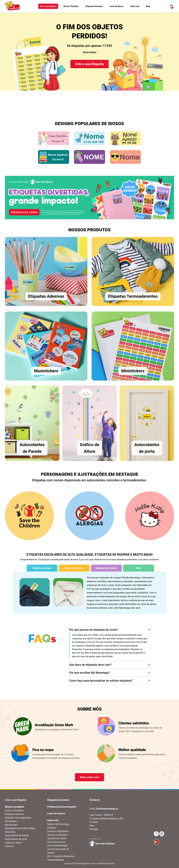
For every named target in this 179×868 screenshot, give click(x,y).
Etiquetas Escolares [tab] (74, 568)
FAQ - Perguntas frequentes (61, 856)
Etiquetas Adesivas (14, 814)
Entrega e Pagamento (58, 831)
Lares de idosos (117, 6)
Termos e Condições (57, 835)
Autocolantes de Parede (17, 835)
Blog (148, 6)
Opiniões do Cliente (57, 838)
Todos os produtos (14, 810)
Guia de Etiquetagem (58, 845)
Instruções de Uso (56, 842)
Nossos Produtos (72, 6)
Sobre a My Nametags (58, 824)
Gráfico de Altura (13, 843)
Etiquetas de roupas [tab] (42, 568)
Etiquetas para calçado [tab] (106, 568)
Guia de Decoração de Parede (58, 851)
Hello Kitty (10, 832)
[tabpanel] (89, 593)
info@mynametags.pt (107, 809)
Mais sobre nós (90, 777)
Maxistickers (11, 825)
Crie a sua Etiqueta (48, 6)
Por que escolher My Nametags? (89, 673)
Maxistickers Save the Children (20, 828)
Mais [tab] (139, 568)
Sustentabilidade (56, 860)
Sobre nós (135, 6)
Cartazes (9, 846)
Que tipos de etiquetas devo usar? (90, 665)
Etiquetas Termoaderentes (18, 818)
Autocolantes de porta (16, 839)
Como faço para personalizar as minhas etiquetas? (101, 681)
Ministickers (11, 821)
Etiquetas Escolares (95, 6)
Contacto (52, 828)
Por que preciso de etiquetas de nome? (94, 630)
